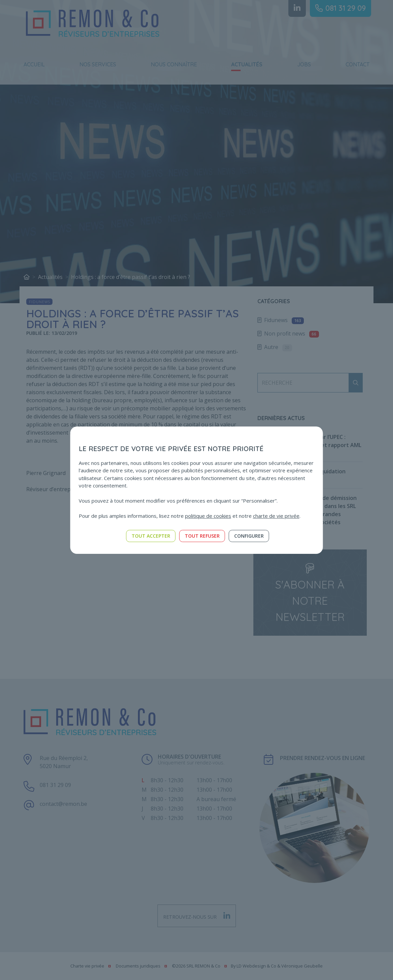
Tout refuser (202, 536)
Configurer (249, 536)
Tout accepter (151, 536)
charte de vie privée (276, 516)
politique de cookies (208, 516)
